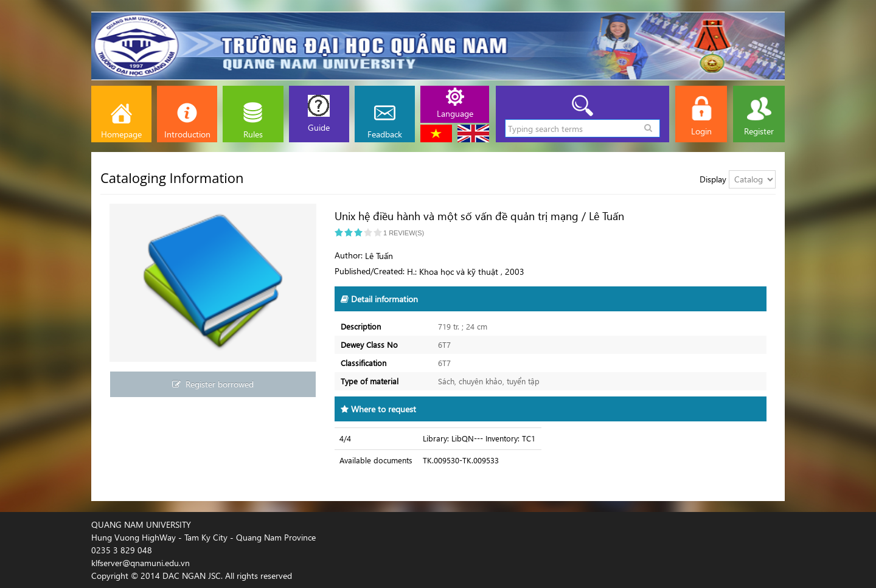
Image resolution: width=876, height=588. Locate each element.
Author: (349, 255)
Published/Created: (370, 271)
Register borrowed (213, 384)
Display (713, 179)
